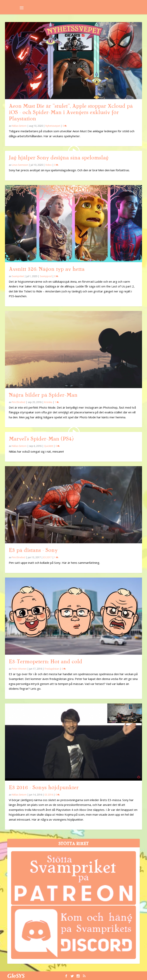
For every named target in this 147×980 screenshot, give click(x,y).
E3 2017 (47, 557)
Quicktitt (49, 446)
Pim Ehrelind (19, 402)
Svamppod (46, 276)
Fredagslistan (52, 669)
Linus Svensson (20, 165)
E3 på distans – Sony (33, 550)
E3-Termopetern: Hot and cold (45, 662)
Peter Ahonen (19, 669)
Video (49, 165)
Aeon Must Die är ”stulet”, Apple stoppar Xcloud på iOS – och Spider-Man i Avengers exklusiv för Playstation (71, 112)
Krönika (48, 402)
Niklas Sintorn (19, 126)
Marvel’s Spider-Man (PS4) (41, 439)
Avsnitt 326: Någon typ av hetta (47, 269)
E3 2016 (49, 795)
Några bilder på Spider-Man (43, 395)
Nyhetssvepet (53, 126)
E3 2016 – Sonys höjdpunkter (44, 787)
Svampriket (18, 276)
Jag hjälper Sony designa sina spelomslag (59, 158)
